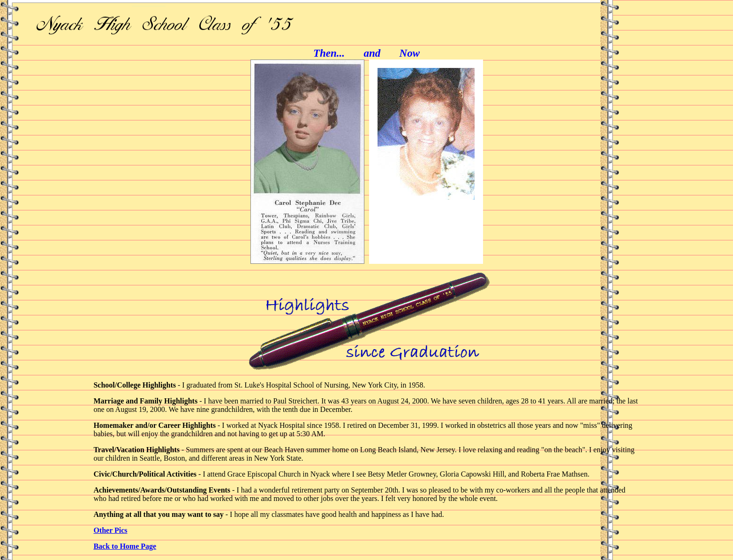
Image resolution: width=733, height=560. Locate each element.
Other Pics (110, 530)
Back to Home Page (125, 546)
